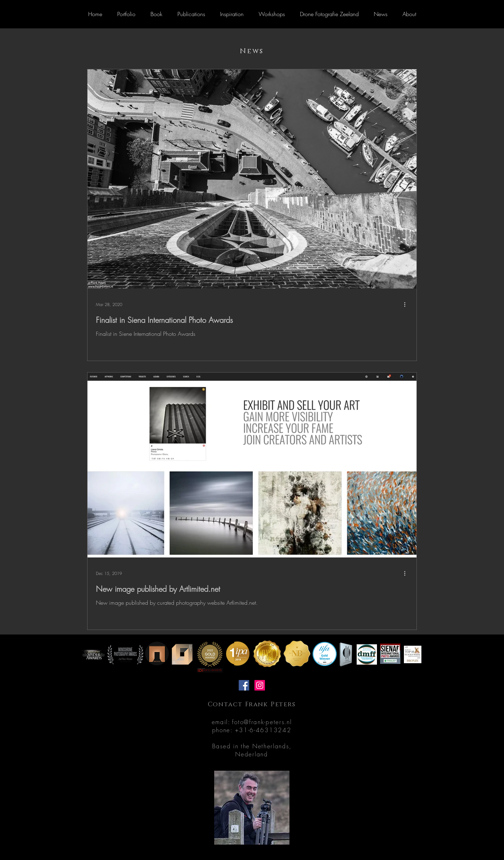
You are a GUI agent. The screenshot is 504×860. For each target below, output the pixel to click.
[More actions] (407, 304)
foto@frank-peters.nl (262, 722)
